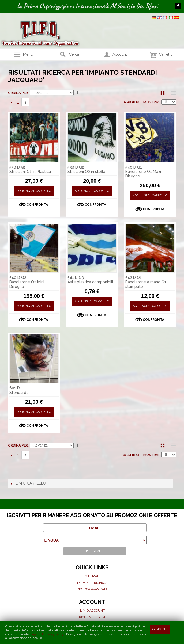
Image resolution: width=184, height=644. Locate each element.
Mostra (151, 102)
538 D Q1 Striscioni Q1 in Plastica (30, 169)
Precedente (11, 102)
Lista (172, 93)
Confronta (37, 205)
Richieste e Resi (92, 617)
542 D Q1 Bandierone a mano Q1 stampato (146, 282)
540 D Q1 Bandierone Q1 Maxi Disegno (143, 172)
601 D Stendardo (19, 390)
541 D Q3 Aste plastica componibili (90, 280)
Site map (92, 576)
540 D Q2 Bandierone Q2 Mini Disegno (27, 282)
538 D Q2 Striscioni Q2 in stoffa (86, 169)
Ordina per (18, 93)
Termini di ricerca (92, 583)
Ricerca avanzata (92, 589)
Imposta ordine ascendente (78, 93)
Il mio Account (92, 611)
